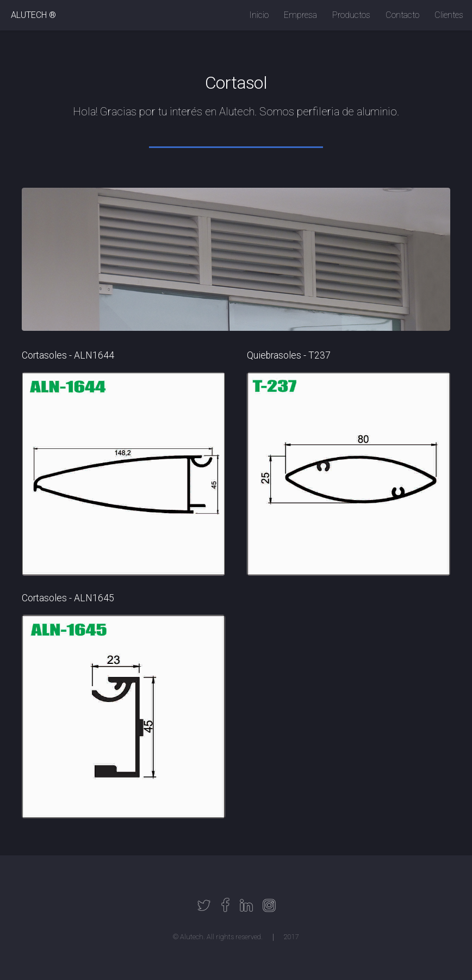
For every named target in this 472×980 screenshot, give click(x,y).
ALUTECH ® (33, 15)
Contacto (402, 15)
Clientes (449, 15)
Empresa (300, 15)
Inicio (259, 15)
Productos (351, 15)
